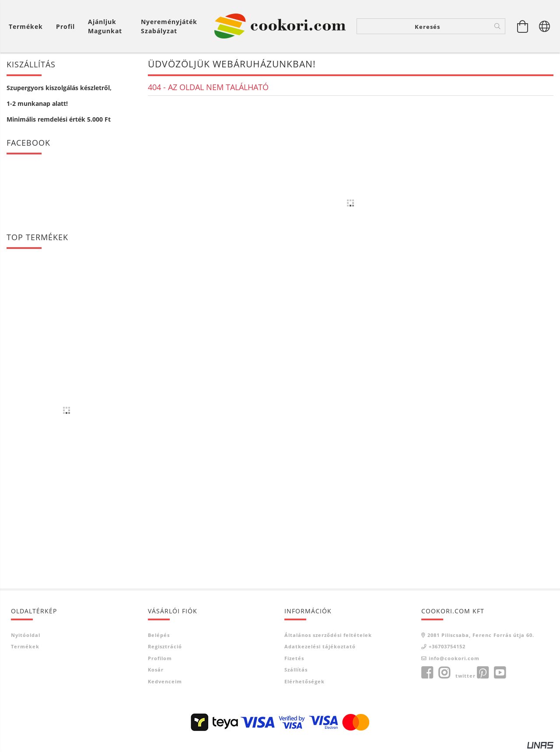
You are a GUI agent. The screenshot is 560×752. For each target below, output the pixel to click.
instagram (444, 674)
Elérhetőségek (304, 682)
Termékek (25, 647)
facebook (427, 674)
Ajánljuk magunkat (105, 26)
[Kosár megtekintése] (28, 26)
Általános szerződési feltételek (328, 635)
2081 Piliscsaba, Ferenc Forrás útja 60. (481, 635)
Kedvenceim (165, 682)
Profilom (160, 659)
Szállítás (296, 670)
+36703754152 (447, 647)
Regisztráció (165, 647)
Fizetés (294, 659)
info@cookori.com (454, 659)
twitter (465, 677)
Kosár (156, 670)
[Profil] (65, 26)
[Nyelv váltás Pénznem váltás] (545, 26)
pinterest (483, 674)
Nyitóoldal (26, 635)
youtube (500, 674)
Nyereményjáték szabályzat (169, 26)
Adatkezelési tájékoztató (320, 647)
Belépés (159, 635)
